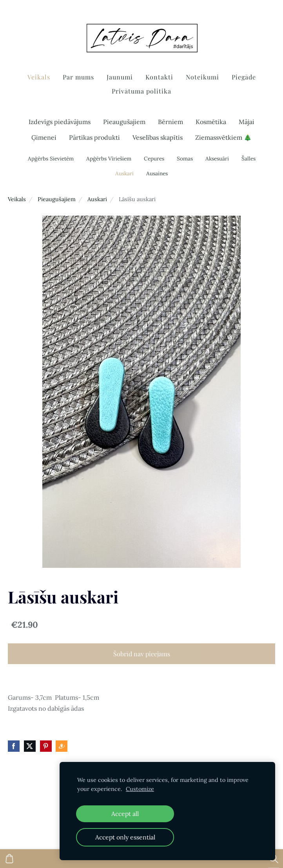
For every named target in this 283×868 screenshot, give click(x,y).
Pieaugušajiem (57, 199)
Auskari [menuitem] (124, 173)
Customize (140, 789)
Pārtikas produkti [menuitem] (94, 137)
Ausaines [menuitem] (157, 173)
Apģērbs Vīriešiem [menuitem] (109, 158)
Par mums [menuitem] (78, 77)
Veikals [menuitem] (39, 77)
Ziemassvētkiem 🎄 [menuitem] (223, 137)
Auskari (97, 199)
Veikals (17, 199)
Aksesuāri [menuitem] (217, 158)
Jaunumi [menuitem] (120, 77)
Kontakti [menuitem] (159, 77)
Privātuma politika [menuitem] (141, 91)
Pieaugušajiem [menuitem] (124, 122)
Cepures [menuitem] (154, 158)
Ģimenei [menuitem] (44, 137)
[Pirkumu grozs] (9, 859)
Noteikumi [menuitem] (202, 77)
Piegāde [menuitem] (244, 77)
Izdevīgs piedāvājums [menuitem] (60, 122)
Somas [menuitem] (185, 158)
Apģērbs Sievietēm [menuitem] (51, 158)
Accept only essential (125, 837)
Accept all (125, 814)
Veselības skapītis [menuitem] (158, 137)
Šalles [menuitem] (249, 158)
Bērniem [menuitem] (171, 122)
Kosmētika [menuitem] (211, 122)
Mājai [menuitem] (247, 122)
